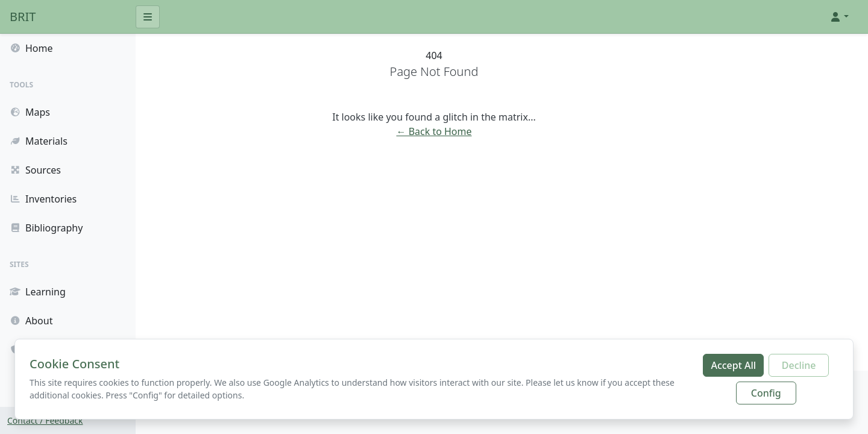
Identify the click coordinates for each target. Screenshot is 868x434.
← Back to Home (502, 131)
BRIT (23, 17)
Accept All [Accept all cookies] (733, 365)
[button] (839, 17)
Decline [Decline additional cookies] (799, 365)
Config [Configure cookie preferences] (766, 393)
